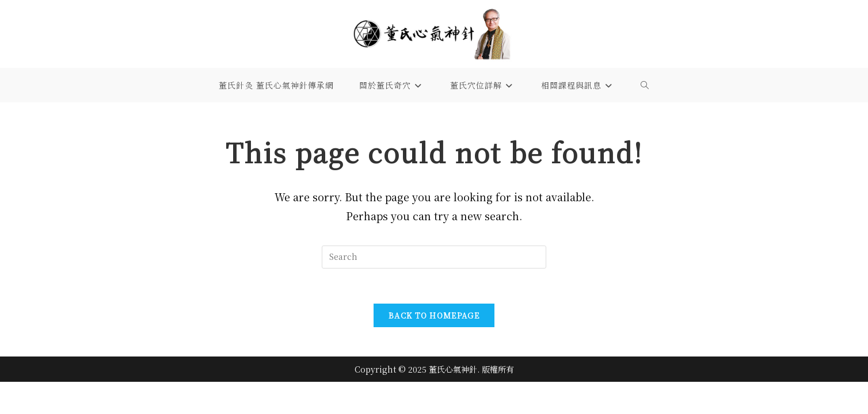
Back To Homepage (434, 315)
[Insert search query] (434, 257)
